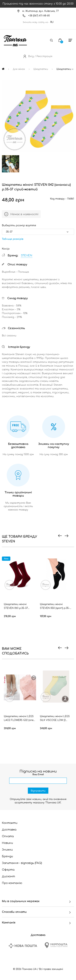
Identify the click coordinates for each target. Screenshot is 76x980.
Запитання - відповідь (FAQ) (22, 863)
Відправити (38, 791)
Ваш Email (38, 774)
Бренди (7, 856)
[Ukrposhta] (56, 945)
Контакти (10, 823)
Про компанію (12, 883)
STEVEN (27, 256)
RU (52, 22)
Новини (7, 843)
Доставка (9, 830)
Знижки (7, 850)
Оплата (8, 836)
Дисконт (8, 876)
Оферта (8, 870)
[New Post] (23, 946)
